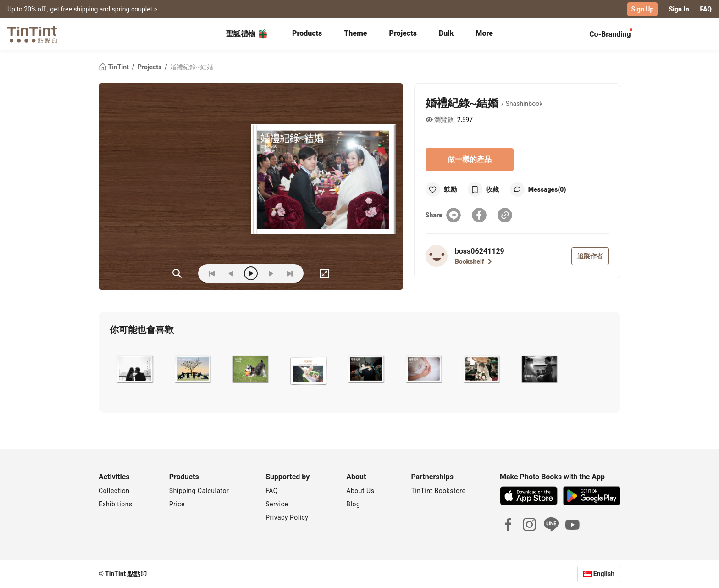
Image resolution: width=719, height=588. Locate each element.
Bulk (446, 33)
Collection (114, 491)
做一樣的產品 (470, 159)
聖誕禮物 (247, 34)
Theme (355, 33)
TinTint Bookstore (438, 491)
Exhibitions (116, 504)
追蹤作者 (590, 256)
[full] (325, 273)
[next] (271, 273)
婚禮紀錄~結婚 (192, 67)
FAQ (706, 9)
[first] (212, 273)
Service (277, 504)
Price (177, 504)
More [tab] (484, 33)
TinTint (114, 67)
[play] (251, 273)
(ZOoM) (177, 273)
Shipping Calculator (199, 491)
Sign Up (643, 9)
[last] (290, 273)
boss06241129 (480, 251)
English (604, 574)
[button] (135, 369)
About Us (360, 491)
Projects (403, 33)
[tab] (307, 34)
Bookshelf (473, 261)
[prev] (231, 273)
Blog (353, 504)
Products (307, 33)
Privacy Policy (287, 517)
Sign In (679, 9)
